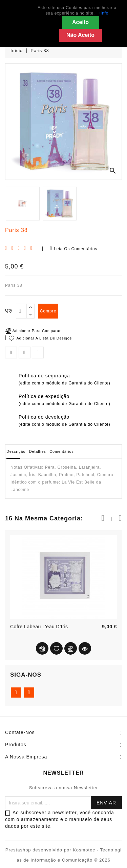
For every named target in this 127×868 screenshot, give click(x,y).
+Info (103, 13)
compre (48, 311)
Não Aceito (80, 35)
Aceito (80, 22)
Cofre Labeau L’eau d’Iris (39, 627)
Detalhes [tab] (38, 451)
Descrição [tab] (16, 451)
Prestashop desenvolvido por (39, 850)
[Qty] (21, 311)
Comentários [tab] (61, 451)
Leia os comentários (74, 249)
